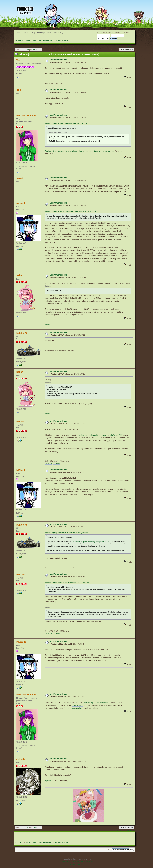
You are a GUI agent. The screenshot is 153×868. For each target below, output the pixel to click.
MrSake (21, 422)
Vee (18, 60)
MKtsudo (21, 203)
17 (25, 50)
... (24, 50)
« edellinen (122, 46)
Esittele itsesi (78, 705)
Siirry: (110, 850)
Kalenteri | (40, 33)
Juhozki (21, 759)
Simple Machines (87, 862)
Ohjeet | (26, 33)
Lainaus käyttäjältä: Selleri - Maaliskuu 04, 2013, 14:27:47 (66, 123)
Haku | (32, 33)
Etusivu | (18, 33)
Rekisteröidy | (58, 33)
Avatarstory (88, 703)
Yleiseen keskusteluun (73, 708)
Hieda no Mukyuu (26, 115)
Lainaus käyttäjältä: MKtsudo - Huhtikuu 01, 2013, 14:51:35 (67, 583)
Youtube (57, 463)
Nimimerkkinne (104, 703)
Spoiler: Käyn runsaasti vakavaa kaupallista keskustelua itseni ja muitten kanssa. (80, 151)
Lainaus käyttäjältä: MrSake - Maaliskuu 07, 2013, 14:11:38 (67, 533)
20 (34, 50)
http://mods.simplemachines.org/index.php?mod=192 (100, 435)
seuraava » (131, 46)
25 (41, 50)
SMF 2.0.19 (66, 862)
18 (28, 50)
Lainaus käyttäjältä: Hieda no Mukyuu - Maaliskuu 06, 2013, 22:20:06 (71, 211)
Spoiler (48, 781)
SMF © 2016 (76, 862)
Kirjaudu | (48, 33)
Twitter (47, 324)
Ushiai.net (49, 463)
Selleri (20, 275)
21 (36, 50)
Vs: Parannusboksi (59, 60)
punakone (22, 333)
